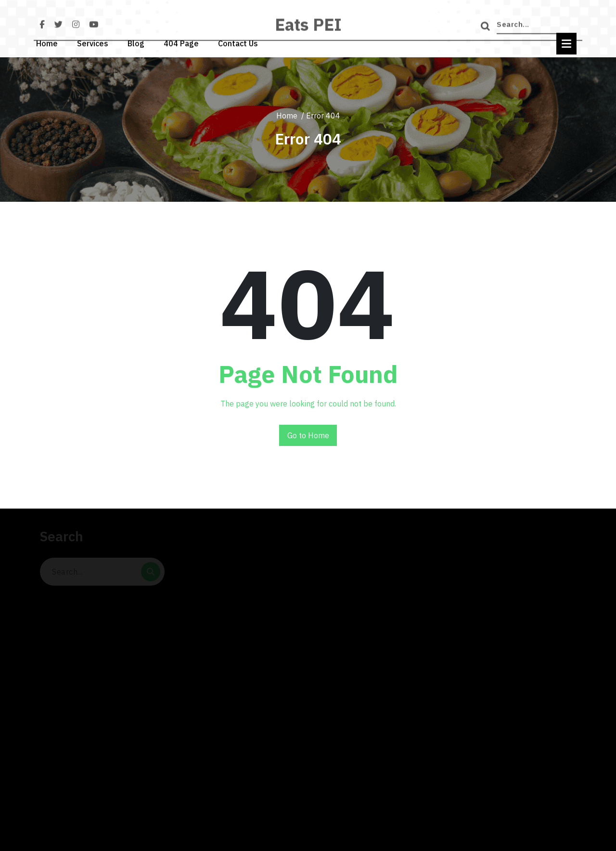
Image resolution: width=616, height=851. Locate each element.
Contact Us (238, 42)
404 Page (181, 42)
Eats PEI (308, 29)
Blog (136, 42)
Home (47, 42)
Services (93, 42)
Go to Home (308, 435)
